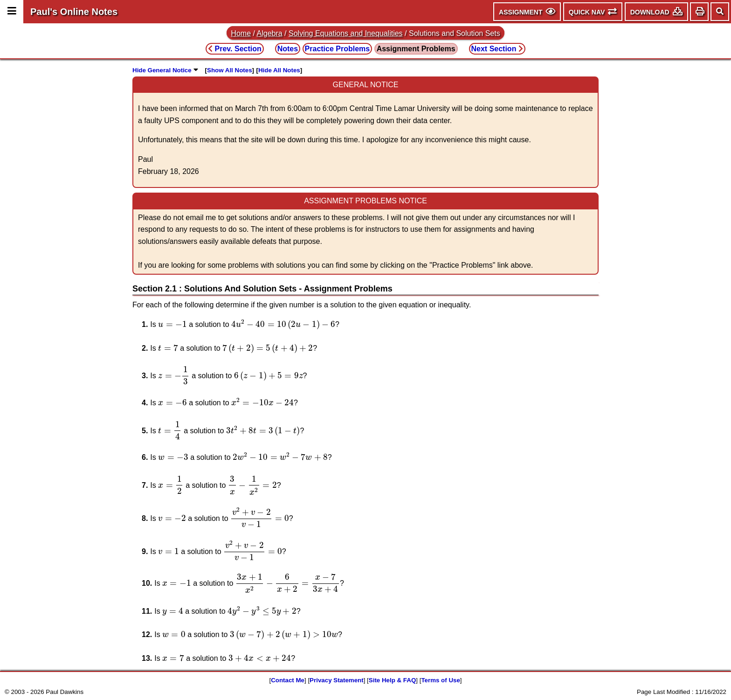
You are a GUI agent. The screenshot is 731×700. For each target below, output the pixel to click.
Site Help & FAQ (392, 680)
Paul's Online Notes (74, 12)
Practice (338, 49)
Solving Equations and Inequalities (346, 33)
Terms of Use (440, 680)
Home (241, 33)
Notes (288, 49)
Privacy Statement (337, 680)
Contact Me (288, 680)
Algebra (270, 33)
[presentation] (172, 324)
